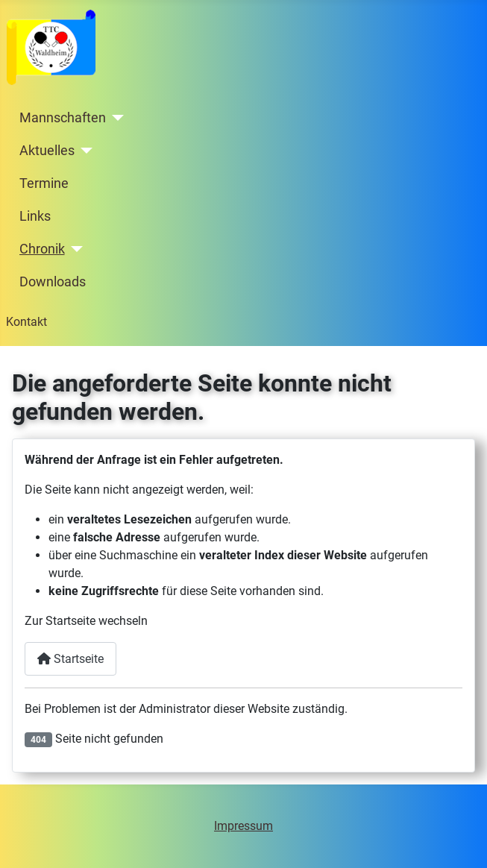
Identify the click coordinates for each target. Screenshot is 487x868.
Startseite (70, 659)
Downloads (53, 282)
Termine (44, 183)
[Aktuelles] (84, 151)
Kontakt (26, 322)
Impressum (243, 826)
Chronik (42, 249)
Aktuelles (47, 151)
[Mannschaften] (115, 118)
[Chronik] (74, 249)
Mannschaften (63, 118)
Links (35, 216)
